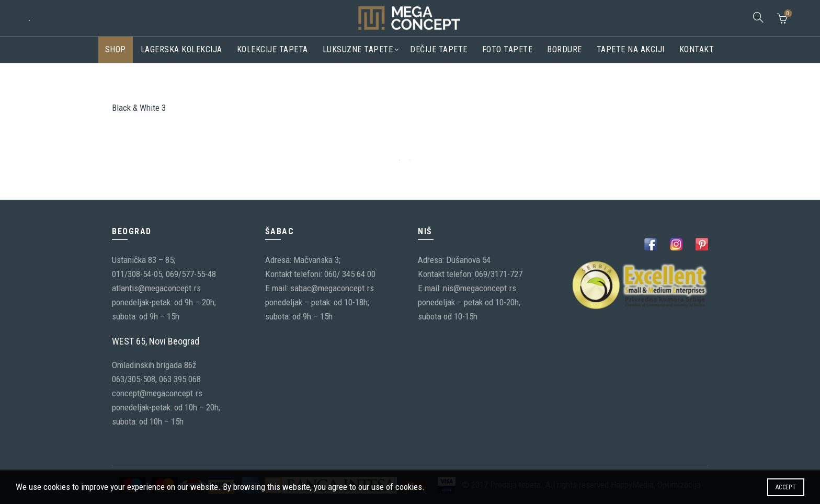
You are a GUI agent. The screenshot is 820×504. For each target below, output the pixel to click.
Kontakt (697, 49)
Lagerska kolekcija (181, 49)
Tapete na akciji (631, 49)
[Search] (758, 17)
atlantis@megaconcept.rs (156, 288)
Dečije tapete (439, 49)
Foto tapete (508, 49)
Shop (116, 49)
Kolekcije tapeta (272, 49)
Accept (786, 487)
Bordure (565, 49)
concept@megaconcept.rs (157, 393)
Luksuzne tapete (358, 49)
